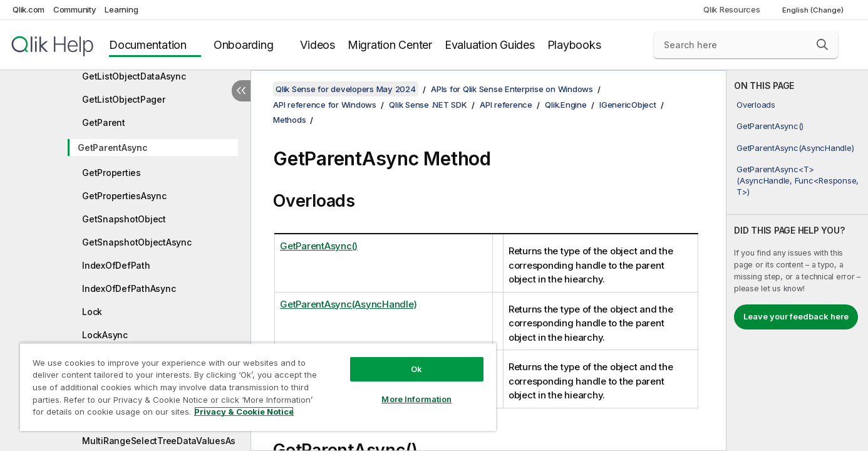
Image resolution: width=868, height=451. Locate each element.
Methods (289, 120)
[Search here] (746, 45)
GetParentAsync (113, 148)
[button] (822, 44)
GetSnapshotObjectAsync (137, 242)
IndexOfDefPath (116, 265)
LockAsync (105, 335)
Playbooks (574, 45)
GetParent (104, 122)
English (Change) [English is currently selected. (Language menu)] (814, 10)
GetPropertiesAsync (124, 196)
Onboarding (244, 45)
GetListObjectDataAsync (134, 76)
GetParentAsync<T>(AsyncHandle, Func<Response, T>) (798, 180)
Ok (416, 369)
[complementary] (797, 261)
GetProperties (111, 173)
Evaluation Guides (490, 45)
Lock (92, 312)
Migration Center (390, 45)
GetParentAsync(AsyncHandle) (795, 148)
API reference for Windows (325, 105)
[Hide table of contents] (241, 91)
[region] (258, 387)
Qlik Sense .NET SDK (428, 105)
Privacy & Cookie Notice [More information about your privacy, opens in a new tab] (244, 412)
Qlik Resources (732, 9)
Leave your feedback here (796, 316)
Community (75, 9)
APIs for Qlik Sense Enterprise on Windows (512, 89)
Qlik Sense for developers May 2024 (346, 89)
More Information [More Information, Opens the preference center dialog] (416, 399)
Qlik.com (28, 9)
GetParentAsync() (770, 126)
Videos (318, 45)
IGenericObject (628, 105)
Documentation (148, 45)
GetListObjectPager (124, 99)
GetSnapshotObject (124, 219)
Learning (121, 9)
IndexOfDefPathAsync (129, 288)
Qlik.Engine (566, 105)
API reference (506, 105)
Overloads (756, 105)
